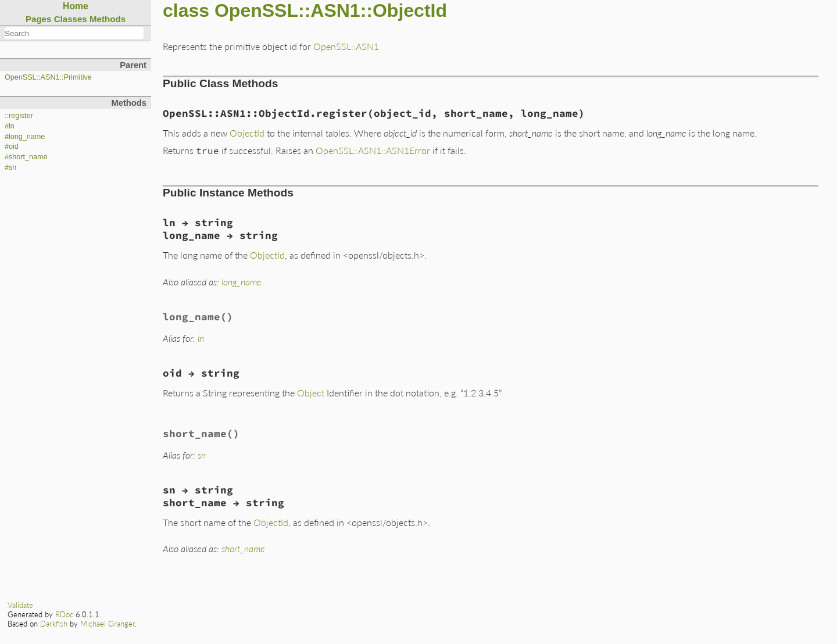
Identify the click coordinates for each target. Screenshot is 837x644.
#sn (10, 167)
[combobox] (74, 33)
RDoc (64, 614)
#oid (12, 146)
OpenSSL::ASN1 (346, 46)
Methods (108, 19)
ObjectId (247, 133)
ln (201, 338)
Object (311, 393)
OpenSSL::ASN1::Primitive (48, 77)
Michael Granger (108, 624)
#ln (10, 126)
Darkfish (54, 624)
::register (19, 116)
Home (76, 6)
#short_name (26, 157)
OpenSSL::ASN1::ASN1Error (373, 150)
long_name (242, 282)
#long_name (25, 137)
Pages (39, 19)
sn (202, 455)
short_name (243, 548)
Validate (20, 605)
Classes (71, 19)
